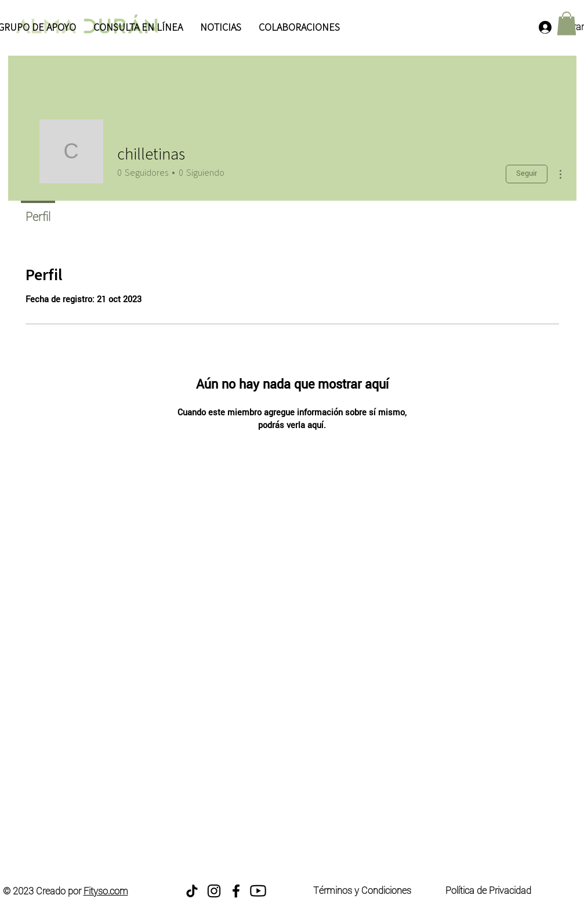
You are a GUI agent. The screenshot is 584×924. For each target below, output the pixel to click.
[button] (567, 23)
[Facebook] (236, 891)
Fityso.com (106, 891)
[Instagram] (214, 891)
